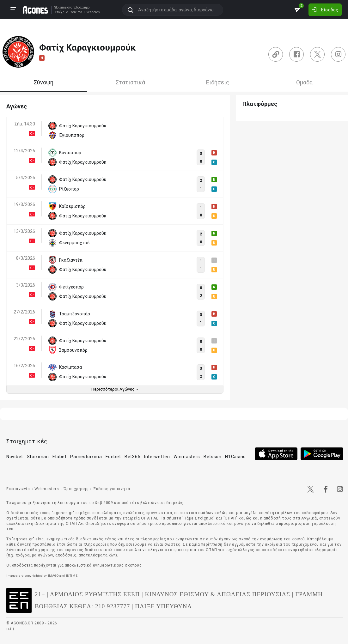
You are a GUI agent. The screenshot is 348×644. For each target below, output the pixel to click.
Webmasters (47, 489)
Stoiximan (38, 457)
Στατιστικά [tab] (130, 82)
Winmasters (187, 457)
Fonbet (113, 457)
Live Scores (92, 12)
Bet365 (132, 457)
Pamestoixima (86, 457)
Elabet (59, 457)
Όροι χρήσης (76, 489)
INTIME (72, 576)
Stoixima (61, 7)
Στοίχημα (61, 12)
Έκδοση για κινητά (112, 489)
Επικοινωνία (18, 489)
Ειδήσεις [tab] (218, 82)
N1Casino (235, 457)
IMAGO (53, 576)
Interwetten (157, 457)
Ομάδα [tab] (304, 82)
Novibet (15, 457)
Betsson (213, 457)
